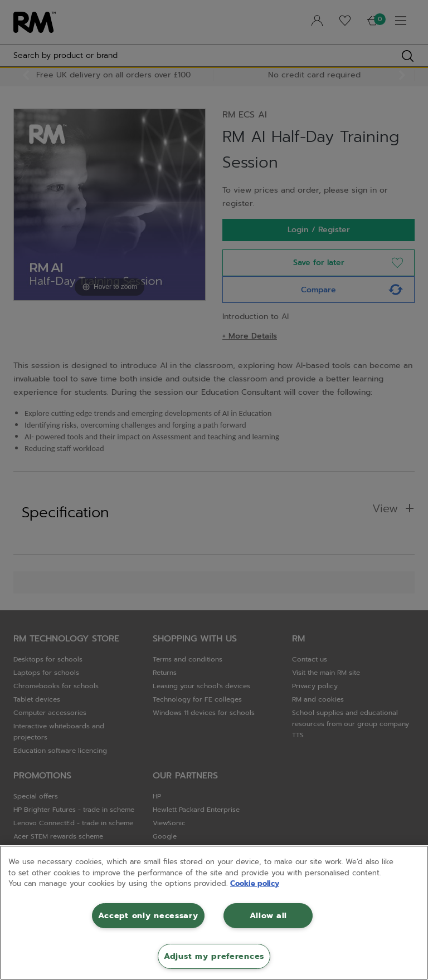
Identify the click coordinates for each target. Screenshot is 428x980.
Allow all (268, 915)
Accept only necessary (148, 915)
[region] (214, 913)
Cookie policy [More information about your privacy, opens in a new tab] (255, 883)
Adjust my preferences (214, 956)
